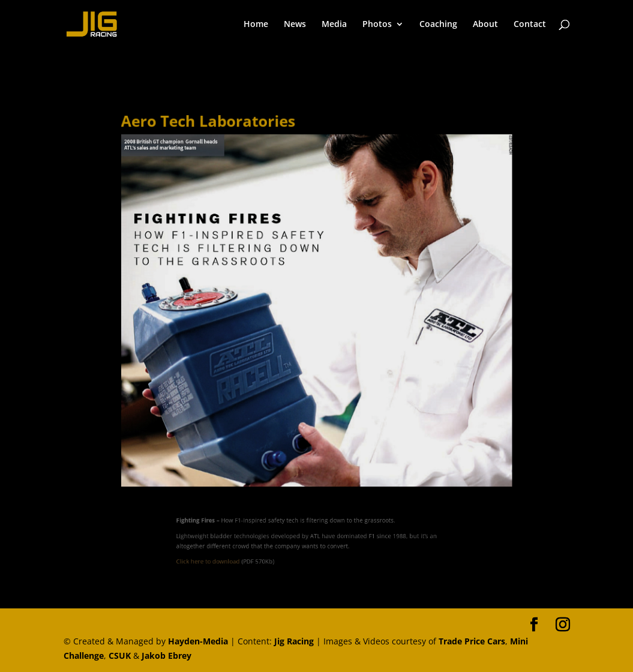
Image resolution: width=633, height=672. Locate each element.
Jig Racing (294, 641)
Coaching (438, 25)
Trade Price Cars (472, 641)
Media (334, 25)
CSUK (120, 655)
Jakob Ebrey (166, 655)
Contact (530, 25)
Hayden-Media (198, 641)
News (295, 25)
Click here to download (223, 558)
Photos (377, 25)
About (485, 25)
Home (256, 25)
